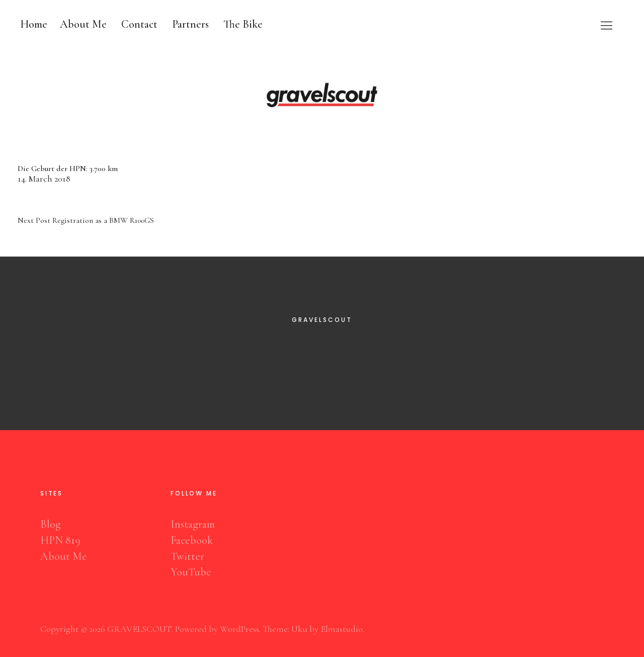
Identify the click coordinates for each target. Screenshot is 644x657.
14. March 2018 (44, 179)
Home (34, 24)
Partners (190, 24)
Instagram (193, 524)
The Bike (243, 24)
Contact (139, 24)
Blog (51, 524)
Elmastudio (342, 629)
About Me (83, 24)
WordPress (239, 629)
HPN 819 (60, 540)
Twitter (187, 556)
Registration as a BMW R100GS (86, 220)
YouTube (191, 572)
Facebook (192, 540)
